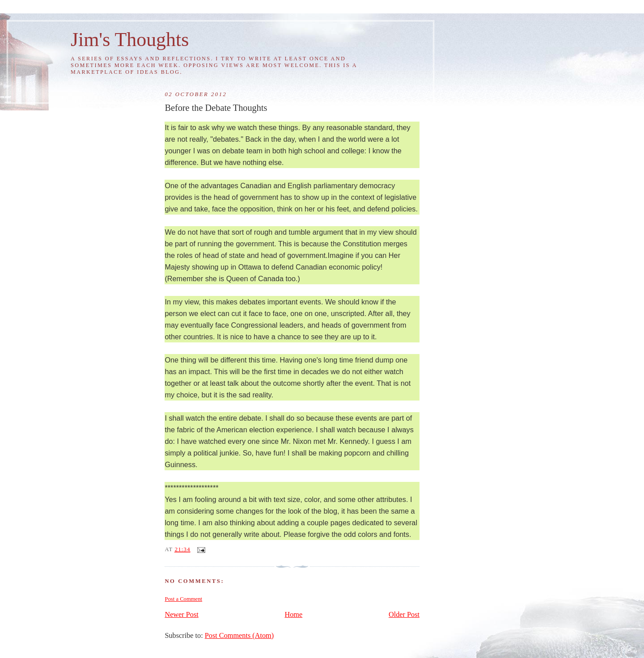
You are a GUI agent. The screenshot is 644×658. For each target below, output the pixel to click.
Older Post (404, 615)
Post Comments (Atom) (239, 636)
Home (294, 615)
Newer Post (181, 615)
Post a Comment (183, 599)
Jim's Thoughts (130, 39)
